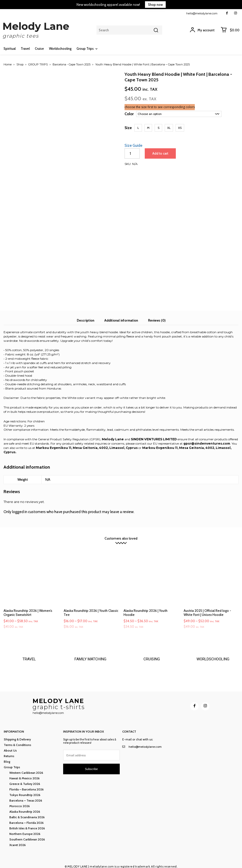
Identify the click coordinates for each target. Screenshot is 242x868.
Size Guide (134, 146)
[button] (138, 128)
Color (129, 114)
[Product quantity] (132, 153)
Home (8, 64)
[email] (92, 752)
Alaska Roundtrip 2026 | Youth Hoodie (146, 607)
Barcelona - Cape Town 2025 (71, 64)
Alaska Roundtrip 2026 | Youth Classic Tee (91, 607)
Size (128, 128)
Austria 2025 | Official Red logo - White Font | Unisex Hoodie (207, 607)
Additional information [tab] (121, 314)
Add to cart (160, 153)
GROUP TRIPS (38, 64)
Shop (20, 64)
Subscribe (91, 766)
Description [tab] (86, 314)
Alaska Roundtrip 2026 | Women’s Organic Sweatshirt (28, 607)
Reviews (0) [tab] (157, 314)
